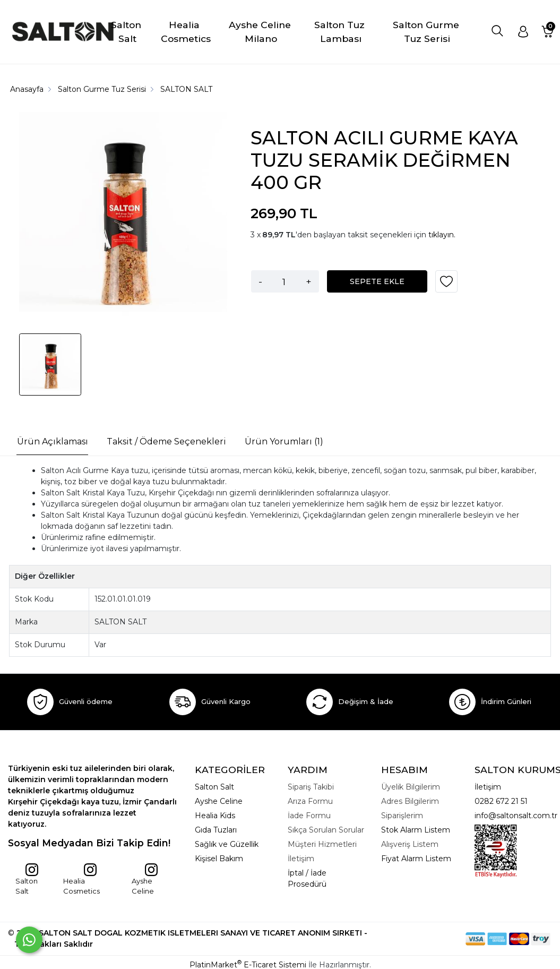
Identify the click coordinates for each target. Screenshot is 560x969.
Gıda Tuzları (216, 830)
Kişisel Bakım (219, 859)
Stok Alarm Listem (416, 830)
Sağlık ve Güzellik (227, 844)
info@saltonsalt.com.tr (516, 816)
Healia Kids (215, 816)
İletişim (488, 787)
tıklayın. (442, 235)
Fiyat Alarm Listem (416, 859)
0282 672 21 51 (501, 801)
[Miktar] (284, 281)
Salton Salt (27, 880)
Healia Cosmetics (81, 880)
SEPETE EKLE (377, 281)
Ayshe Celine (145, 880)
